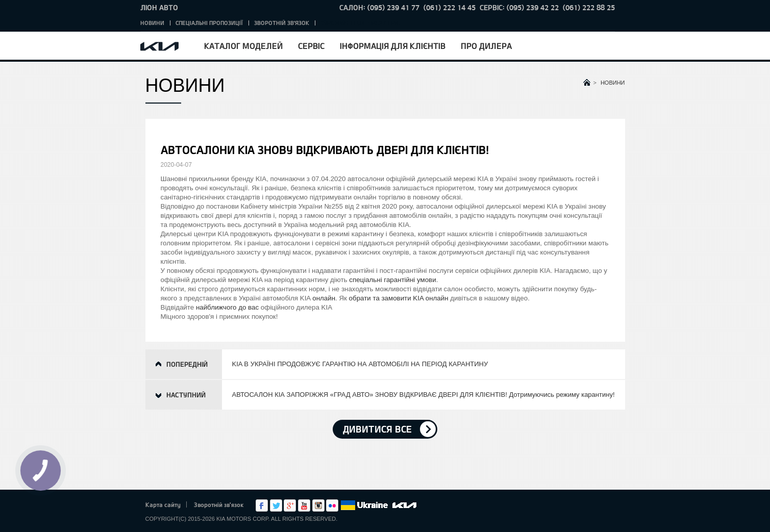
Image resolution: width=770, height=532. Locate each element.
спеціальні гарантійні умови (392, 280)
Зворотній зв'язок (282, 23)
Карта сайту (163, 504)
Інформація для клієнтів (393, 46)
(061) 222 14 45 (450, 7)
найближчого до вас (227, 307)
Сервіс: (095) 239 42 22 (519, 7)
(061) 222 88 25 (589, 7)
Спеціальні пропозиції (209, 23)
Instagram (318, 505)
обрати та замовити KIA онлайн (399, 298)
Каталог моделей (243, 46)
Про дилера (486, 46)
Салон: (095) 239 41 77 (379, 7)
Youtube (304, 505)
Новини (152, 23)
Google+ (290, 505)
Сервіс (311, 46)
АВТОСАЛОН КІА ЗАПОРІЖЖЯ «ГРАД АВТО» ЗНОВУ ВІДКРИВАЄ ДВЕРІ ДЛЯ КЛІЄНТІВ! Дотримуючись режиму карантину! (424, 395)
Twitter (276, 505)
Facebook (262, 505)
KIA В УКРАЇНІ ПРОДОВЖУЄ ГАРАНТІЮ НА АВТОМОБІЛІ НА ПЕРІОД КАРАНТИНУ (360, 364)
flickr (332, 505)
